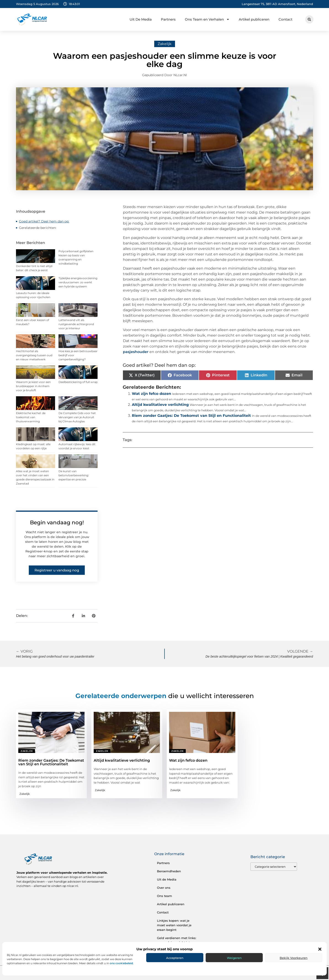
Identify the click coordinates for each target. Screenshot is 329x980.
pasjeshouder (136, 352)
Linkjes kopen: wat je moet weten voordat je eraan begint (174, 925)
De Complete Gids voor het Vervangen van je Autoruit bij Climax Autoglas (77, 417)
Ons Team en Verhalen (207, 19)
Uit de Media (167, 879)
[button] (320, 949)
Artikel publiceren (254, 19)
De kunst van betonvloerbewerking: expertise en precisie (74, 475)
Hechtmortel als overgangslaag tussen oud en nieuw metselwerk (34, 355)
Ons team (164, 896)
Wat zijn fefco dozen (151, 394)
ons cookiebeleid (121, 963)
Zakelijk (165, 44)
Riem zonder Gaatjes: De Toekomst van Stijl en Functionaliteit (191, 416)
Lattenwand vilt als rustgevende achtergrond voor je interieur (76, 324)
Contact (285, 19)
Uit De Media (141, 19)
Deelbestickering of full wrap (78, 382)
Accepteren (175, 958)
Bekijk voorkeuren (294, 958)
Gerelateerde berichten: (38, 228)
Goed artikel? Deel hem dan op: (44, 221)
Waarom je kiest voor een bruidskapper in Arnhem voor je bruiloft (33, 386)
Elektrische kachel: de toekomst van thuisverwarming (31, 417)
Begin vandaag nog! (57, 522)
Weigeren (234, 958)
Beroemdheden (169, 871)
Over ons (164, 888)
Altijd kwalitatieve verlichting (160, 405)
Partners (168, 19)
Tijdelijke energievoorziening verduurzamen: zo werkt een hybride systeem (78, 282)
